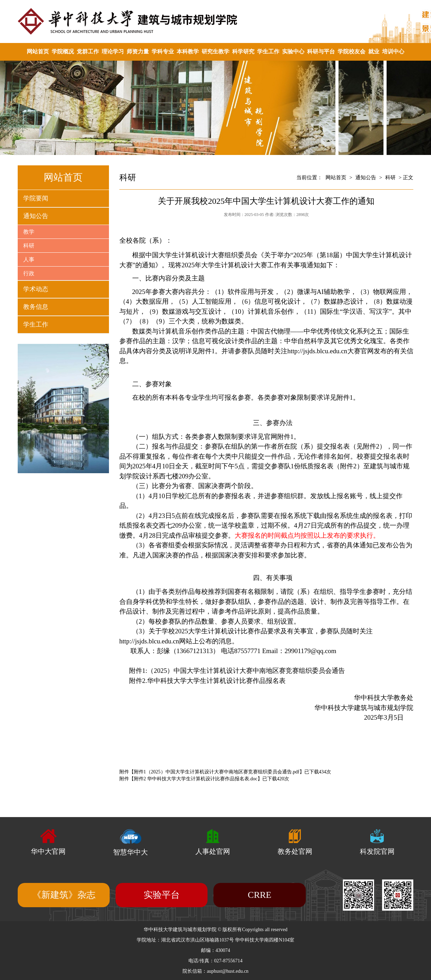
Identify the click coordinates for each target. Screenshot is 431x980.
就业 (374, 51)
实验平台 (162, 895)
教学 (29, 232)
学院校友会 (352, 51)
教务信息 (36, 307)
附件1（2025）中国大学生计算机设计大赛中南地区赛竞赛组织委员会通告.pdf (217, 772)
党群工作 (88, 51)
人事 (29, 259)
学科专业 (163, 51)
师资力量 (138, 51)
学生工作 (268, 51)
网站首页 (38, 51)
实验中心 (293, 51)
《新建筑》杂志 (64, 895)
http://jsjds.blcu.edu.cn (317, 351)
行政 (29, 273)
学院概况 (63, 51)
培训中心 (393, 51)
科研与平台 (321, 51)
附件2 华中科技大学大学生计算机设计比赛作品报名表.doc (196, 779)
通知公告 (36, 216)
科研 (29, 246)
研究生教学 (215, 51)
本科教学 (188, 51)
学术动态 (36, 289)
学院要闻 (36, 198)
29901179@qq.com (310, 651)
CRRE (260, 895)
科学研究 (243, 51)
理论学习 (113, 51)
